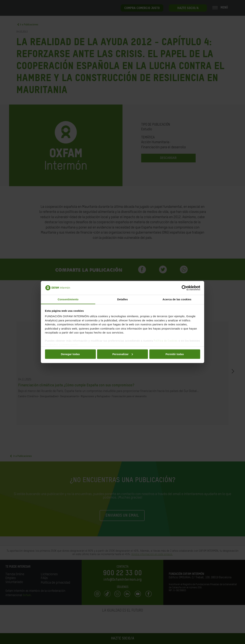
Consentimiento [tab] (68, 299)
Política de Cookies (166, 341)
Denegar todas (70, 354)
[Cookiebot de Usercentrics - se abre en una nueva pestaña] (184, 288)
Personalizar (123, 354)
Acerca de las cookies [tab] (177, 299)
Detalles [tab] (123, 299)
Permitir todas (175, 354)
